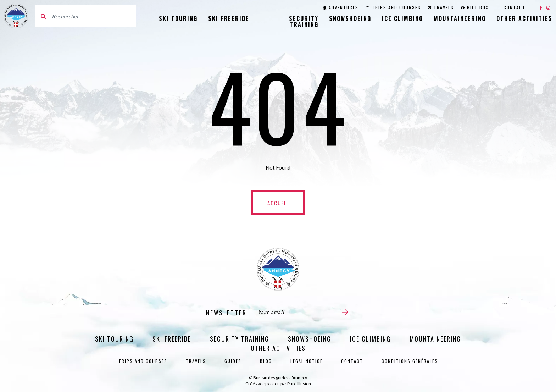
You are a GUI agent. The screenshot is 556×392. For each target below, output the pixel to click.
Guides (233, 361)
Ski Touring (178, 18)
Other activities (524, 18)
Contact (515, 7)
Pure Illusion (299, 384)
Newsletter (226, 313)
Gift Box (475, 7)
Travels (441, 7)
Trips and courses (393, 7)
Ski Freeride (229, 18)
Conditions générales (410, 361)
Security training (304, 21)
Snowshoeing (350, 18)
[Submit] (345, 312)
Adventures (341, 7)
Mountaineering (460, 18)
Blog (266, 361)
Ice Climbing (402, 18)
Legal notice (307, 361)
